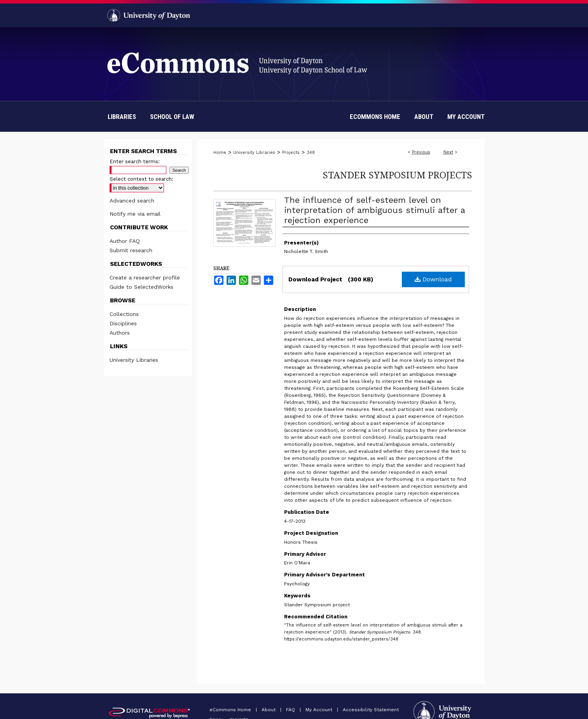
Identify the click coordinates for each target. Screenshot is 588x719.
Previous (421, 152)
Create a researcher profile (145, 277)
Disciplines (123, 323)
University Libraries (254, 153)
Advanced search (132, 201)
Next (448, 152)
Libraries (122, 117)
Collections (124, 314)
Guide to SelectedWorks (141, 287)
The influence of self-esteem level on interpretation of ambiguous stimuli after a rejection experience (374, 210)
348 (311, 153)
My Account (320, 710)
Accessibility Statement (371, 710)
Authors (120, 333)
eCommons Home (231, 710)
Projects (291, 153)
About (269, 710)
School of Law (172, 117)
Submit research (131, 250)
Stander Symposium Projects (397, 175)
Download (433, 279)
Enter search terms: (135, 161)
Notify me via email (135, 214)
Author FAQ (125, 241)
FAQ (291, 710)
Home (220, 153)
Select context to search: (141, 179)
